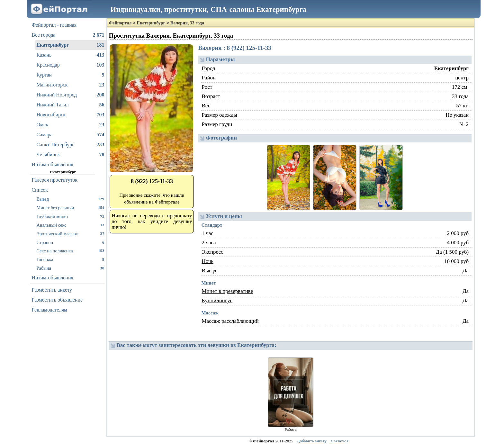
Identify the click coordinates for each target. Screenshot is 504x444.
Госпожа (70, 259)
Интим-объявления (52, 164)
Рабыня (70, 268)
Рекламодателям (49, 310)
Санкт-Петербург (70, 145)
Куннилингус (217, 300)
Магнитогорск (70, 85)
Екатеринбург (70, 45)
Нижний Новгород (70, 95)
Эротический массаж (70, 234)
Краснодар (70, 65)
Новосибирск (70, 115)
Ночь (207, 261)
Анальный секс (70, 225)
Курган (70, 75)
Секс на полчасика (70, 251)
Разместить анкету (52, 290)
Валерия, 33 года (187, 23)
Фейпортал (120, 23)
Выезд (70, 199)
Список (40, 190)
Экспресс (212, 252)
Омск (70, 125)
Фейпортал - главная (54, 25)
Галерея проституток (54, 180)
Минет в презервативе (227, 291)
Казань (70, 55)
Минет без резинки (70, 208)
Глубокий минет (70, 216)
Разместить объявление (57, 300)
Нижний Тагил (70, 105)
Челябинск (70, 155)
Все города (68, 35)
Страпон (70, 242)
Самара (70, 135)
